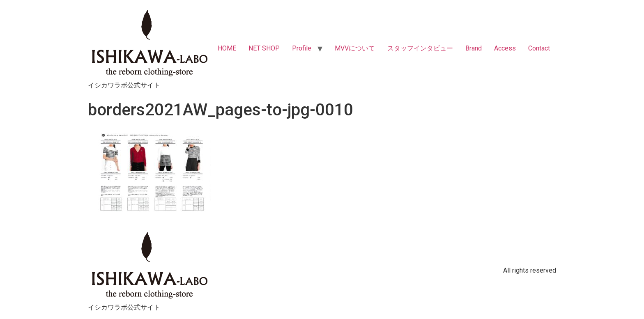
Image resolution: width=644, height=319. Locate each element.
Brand (474, 48)
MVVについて (355, 48)
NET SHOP (264, 48)
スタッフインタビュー (420, 48)
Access (505, 48)
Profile (302, 48)
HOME (227, 48)
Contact (539, 48)
